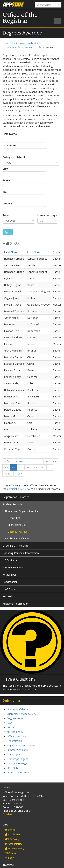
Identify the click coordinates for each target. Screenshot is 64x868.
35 (6, 467)
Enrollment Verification (18, 538)
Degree (57, 252)
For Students (18, 43)
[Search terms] (45, 5)
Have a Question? (19, 679)
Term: (6, 215)
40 (43, 467)
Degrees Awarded (18, 532)
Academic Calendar (19, 709)
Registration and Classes (21, 745)
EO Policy (12, 839)
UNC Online (9, 589)
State (6, 180)
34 (54, 461)
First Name (10, 134)
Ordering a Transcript (15, 546)
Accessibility (14, 844)
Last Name (9, 145)
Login (10, 858)
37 (21, 467)
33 (47, 461)
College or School (14, 157)
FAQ (9, 723)
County (7, 203)
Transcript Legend (18, 759)
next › (8, 473)
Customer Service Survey (22, 714)
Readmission (10, 582)
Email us (7, 814)
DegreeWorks (15, 718)
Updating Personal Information (21, 553)
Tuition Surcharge (17, 763)
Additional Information (15, 604)
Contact (11, 853)
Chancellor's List (17, 525)
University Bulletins (18, 772)
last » (19, 473)
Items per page (47, 215)
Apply (8, 232)
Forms (11, 727)
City (5, 169)
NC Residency (11, 560)
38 (28, 467)
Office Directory (16, 736)
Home (6, 43)
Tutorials (8, 596)
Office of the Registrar (20, 18)
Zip (5, 192)
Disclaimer (13, 834)
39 (35, 467)
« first (8, 461)
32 (40, 461)
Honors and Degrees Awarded (20, 47)
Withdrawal (9, 575)
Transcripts (14, 754)
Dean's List (14, 518)
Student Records (35, 43)
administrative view (19, 489)
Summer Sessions (13, 567)
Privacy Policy (15, 848)
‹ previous (22, 461)
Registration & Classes (16, 497)
